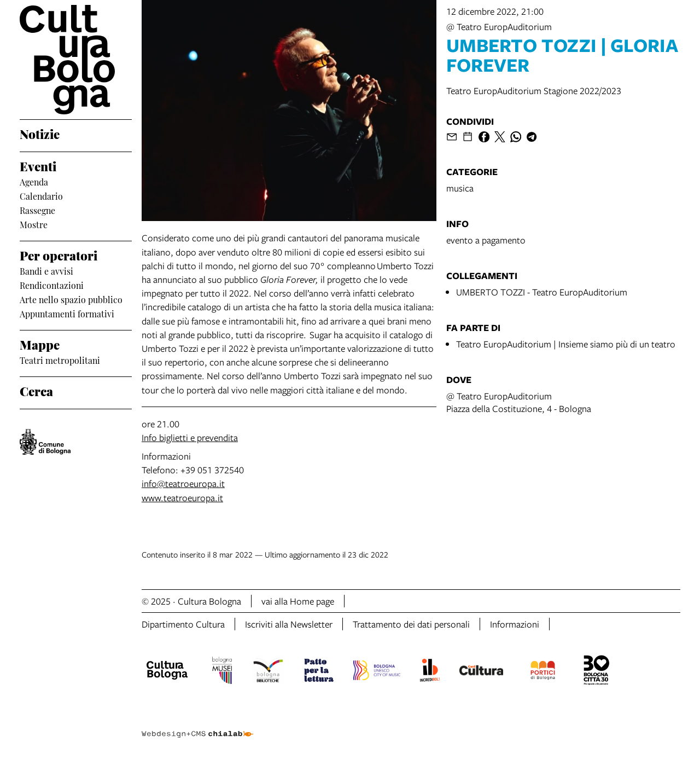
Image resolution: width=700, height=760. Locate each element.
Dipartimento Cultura (183, 624)
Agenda (34, 182)
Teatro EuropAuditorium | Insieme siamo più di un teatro (566, 344)
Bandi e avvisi (46, 271)
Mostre (34, 224)
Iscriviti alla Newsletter (289, 624)
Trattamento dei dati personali (411, 624)
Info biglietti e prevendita (190, 437)
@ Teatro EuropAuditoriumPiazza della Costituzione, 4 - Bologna (519, 402)
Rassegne (37, 210)
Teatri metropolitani (60, 360)
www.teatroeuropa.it (182, 498)
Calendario (41, 196)
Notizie (40, 133)
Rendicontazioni (52, 285)
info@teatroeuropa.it (183, 483)
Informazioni (515, 624)
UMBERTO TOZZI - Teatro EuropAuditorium (542, 292)
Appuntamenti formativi (67, 314)
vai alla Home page (298, 601)
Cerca (36, 390)
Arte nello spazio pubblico (71, 299)
